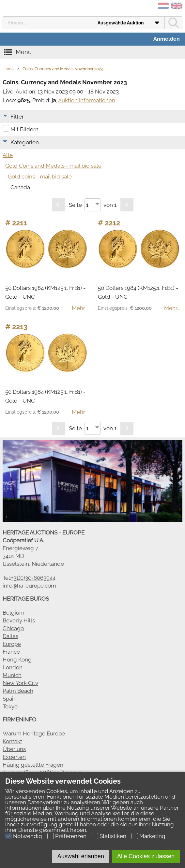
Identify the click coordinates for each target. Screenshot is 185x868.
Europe (12, 644)
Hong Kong (17, 660)
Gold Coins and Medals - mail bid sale (53, 166)
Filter (17, 117)
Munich (12, 675)
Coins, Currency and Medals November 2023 (62, 69)
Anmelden (167, 39)
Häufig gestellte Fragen (33, 765)
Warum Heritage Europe (34, 733)
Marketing (152, 836)
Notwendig (28, 836)
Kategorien (25, 142)
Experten (14, 757)
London (13, 667)
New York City (20, 683)
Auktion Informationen (87, 100)
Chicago (13, 628)
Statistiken (113, 836)
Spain (10, 699)
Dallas (10, 636)
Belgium (14, 613)
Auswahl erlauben (81, 856)
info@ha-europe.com (29, 586)
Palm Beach (18, 691)
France (11, 652)
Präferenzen (71, 836)
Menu (24, 52)
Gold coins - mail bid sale (40, 177)
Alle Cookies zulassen (146, 856)
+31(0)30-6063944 (33, 578)
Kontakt (12, 741)
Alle (8, 155)
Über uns (14, 749)
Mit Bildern (24, 129)
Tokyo (10, 706)
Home (8, 69)
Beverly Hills (19, 620)
